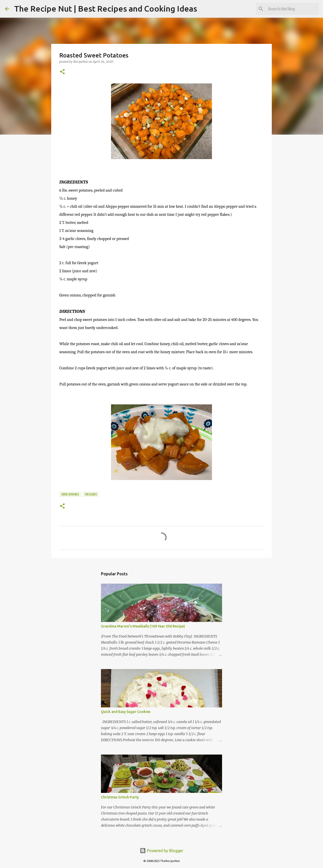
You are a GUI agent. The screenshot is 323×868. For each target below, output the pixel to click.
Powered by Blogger (161, 851)
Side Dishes (70, 494)
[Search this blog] (292, 9)
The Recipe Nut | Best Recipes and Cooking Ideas (106, 9)
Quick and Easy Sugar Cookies (126, 712)
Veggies (91, 494)
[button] (62, 72)
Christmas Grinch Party (120, 797)
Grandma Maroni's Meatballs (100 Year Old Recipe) (143, 626)
